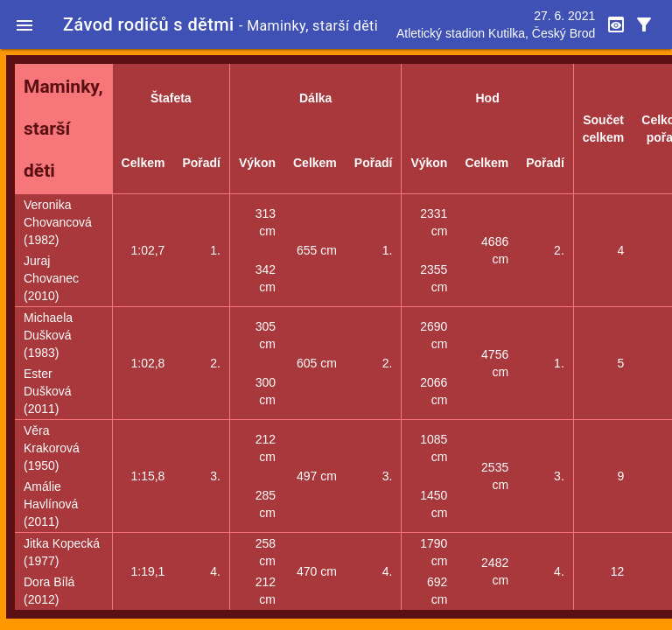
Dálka (315, 98)
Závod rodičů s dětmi (149, 24)
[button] (24, 24)
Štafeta (171, 98)
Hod (487, 98)
